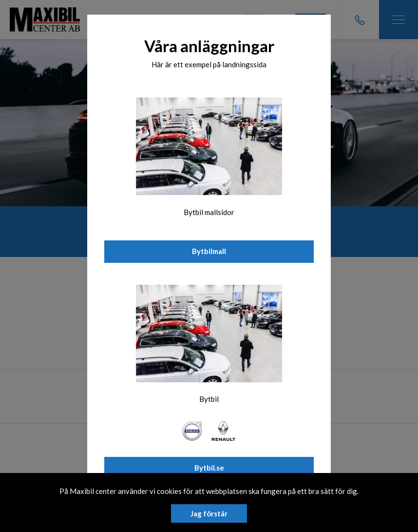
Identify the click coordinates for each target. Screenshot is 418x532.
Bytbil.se (209, 468)
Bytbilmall (209, 251)
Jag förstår (209, 513)
